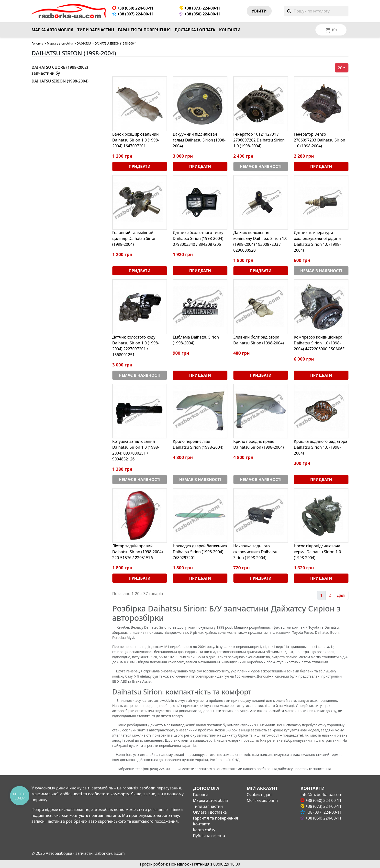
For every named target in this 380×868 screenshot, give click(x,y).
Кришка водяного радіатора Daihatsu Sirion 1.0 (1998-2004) (321, 447)
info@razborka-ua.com (321, 795)
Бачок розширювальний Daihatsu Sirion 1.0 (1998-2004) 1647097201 (136, 140)
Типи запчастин (96, 30)
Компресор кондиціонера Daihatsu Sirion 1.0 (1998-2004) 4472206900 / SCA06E (319, 343)
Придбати (140, 166)
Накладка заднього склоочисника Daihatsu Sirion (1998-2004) (255, 552)
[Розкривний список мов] (337, 30)
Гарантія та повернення (144, 30)
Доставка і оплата (195, 30)
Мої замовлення (262, 800)
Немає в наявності (261, 166)
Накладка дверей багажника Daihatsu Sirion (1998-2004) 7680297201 (200, 552)
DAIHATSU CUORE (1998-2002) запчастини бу (60, 70)
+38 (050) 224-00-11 (133, 8)
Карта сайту (204, 830)
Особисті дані (260, 795)
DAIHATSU (84, 43)
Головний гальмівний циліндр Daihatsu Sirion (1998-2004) (134, 238)
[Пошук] (316, 11)
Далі (341, 595)
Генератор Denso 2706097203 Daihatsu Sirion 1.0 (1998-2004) (320, 140)
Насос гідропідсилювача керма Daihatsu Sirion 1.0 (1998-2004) (318, 552)
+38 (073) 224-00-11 (200, 8)
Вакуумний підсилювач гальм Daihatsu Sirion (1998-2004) (199, 140)
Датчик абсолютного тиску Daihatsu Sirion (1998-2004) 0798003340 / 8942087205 (198, 238)
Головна (37, 43)
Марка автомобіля (52, 30)
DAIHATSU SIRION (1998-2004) (60, 81)
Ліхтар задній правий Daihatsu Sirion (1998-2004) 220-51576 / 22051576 (137, 552)
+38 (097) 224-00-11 (133, 14)
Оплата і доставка (210, 812)
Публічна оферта (209, 836)
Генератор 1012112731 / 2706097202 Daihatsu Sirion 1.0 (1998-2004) (259, 140)
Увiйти (259, 11)
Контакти (230, 30)
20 (340, 68)
